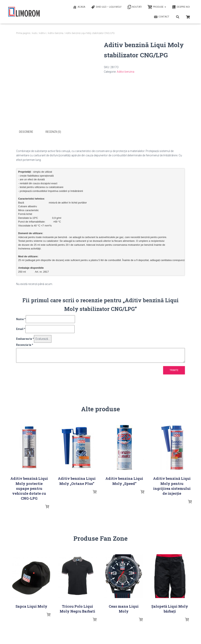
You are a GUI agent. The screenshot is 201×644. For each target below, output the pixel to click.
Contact (161, 17)
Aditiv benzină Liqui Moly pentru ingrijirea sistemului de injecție (172, 486)
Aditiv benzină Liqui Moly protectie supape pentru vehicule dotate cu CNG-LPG (29, 488)
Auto (34, 33)
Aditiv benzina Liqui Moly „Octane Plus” (77, 480)
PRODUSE (157, 7)
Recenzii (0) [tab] (53, 132)
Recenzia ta (25, 344)
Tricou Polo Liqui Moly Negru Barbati (77, 608)
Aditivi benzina (56, 33)
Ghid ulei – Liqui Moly (106, 7)
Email (21, 329)
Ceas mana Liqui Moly (124, 608)
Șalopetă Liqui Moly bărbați (170, 608)
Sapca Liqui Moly (31, 606)
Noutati (135, 7)
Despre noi (181, 7)
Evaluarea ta (25, 338)
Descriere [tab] (26, 132)
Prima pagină (23, 33)
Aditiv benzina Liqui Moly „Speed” (124, 480)
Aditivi (42, 33)
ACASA (79, 7)
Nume (21, 319)
